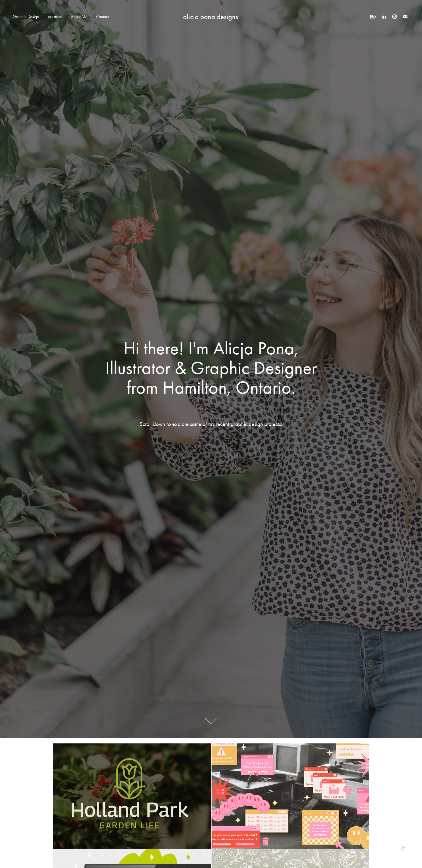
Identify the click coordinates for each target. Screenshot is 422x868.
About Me (79, 17)
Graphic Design (26, 17)
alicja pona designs (211, 17)
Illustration (54, 17)
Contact (102, 17)
